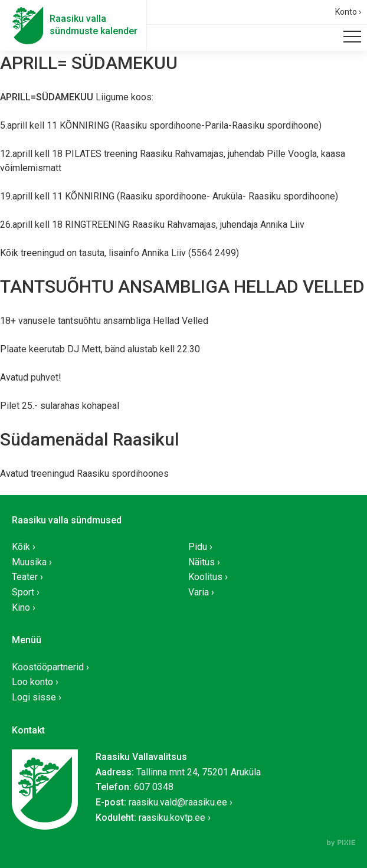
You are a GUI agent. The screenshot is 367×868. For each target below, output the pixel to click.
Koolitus (205, 577)
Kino (21, 607)
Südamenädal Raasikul (90, 439)
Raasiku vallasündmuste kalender (94, 25)
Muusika (29, 562)
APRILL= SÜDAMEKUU (89, 63)
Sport (23, 592)
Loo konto (32, 682)
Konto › (348, 12)
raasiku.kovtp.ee (172, 818)
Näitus (201, 562)
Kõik (21, 547)
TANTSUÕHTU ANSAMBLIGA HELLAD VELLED (182, 286)
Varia (199, 592)
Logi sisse (34, 697)
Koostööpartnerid (48, 667)
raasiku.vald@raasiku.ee (178, 802)
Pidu (198, 547)
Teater (25, 577)
